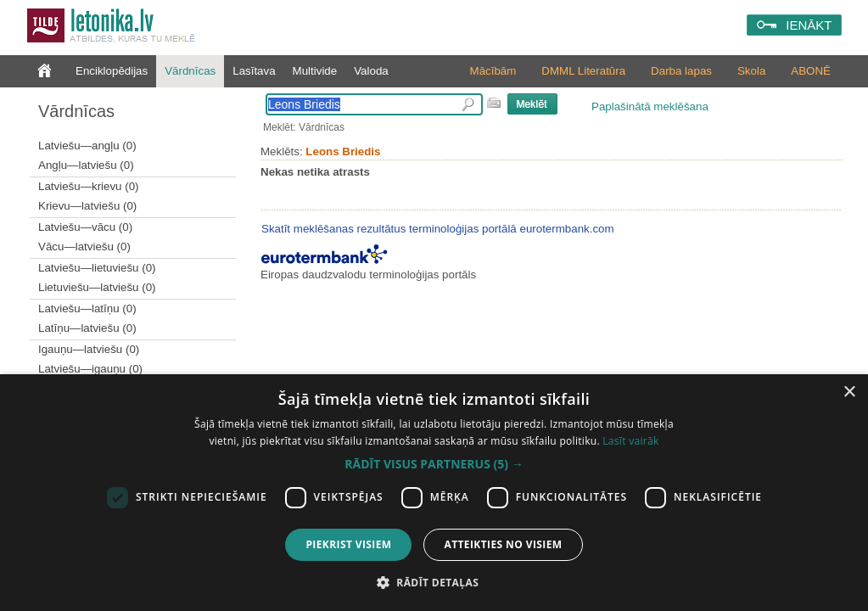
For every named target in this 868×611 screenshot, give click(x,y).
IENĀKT (809, 25)
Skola (751, 71)
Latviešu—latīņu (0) (87, 308)
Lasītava (254, 71)
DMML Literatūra (583, 71)
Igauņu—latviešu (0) (89, 349)
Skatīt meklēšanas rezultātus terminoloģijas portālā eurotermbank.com (438, 229)
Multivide (315, 71)
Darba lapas (681, 71)
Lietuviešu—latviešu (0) (97, 287)
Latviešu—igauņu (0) (90, 369)
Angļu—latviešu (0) (86, 165)
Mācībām (493, 71)
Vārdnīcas (190, 71)
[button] (434, 464)
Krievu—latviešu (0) (87, 206)
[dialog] (434, 493)
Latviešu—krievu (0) (89, 186)
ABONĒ (811, 71)
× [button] (849, 392)
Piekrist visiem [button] (348, 544)
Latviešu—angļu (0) (87, 146)
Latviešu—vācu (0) (85, 227)
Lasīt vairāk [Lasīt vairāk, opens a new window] (630, 441)
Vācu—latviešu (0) (84, 247)
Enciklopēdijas (112, 71)
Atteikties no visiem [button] (503, 544)
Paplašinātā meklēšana (650, 107)
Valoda (371, 71)
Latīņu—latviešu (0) (87, 328)
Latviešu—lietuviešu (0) (97, 268)
